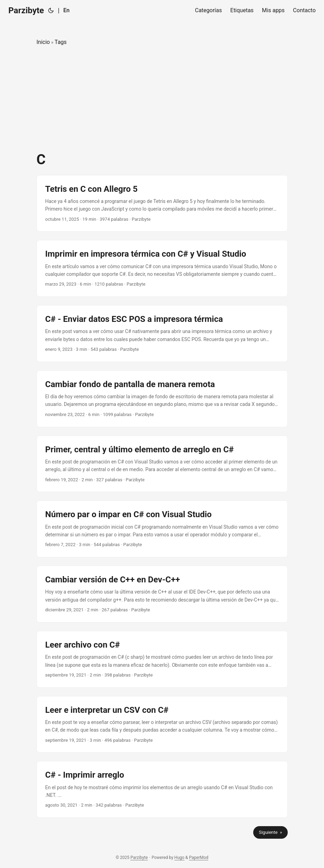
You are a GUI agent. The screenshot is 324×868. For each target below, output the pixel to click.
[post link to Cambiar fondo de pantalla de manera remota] (162, 399)
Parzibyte (26, 10)
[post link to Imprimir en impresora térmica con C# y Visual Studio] (162, 268)
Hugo (179, 858)
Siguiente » (270, 832)
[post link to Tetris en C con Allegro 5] (162, 203)
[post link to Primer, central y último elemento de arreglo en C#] (162, 464)
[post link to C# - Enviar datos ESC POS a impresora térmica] (162, 334)
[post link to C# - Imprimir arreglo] (162, 789)
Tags (61, 42)
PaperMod (199, 858)
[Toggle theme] (51, 10)
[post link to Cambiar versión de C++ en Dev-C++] (162, 594)
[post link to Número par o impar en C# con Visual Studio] (162, 529)
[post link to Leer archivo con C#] (162, 659)
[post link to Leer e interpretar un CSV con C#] (162, 724)
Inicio (43, 42)
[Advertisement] (162, 99)
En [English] (66, 10)
